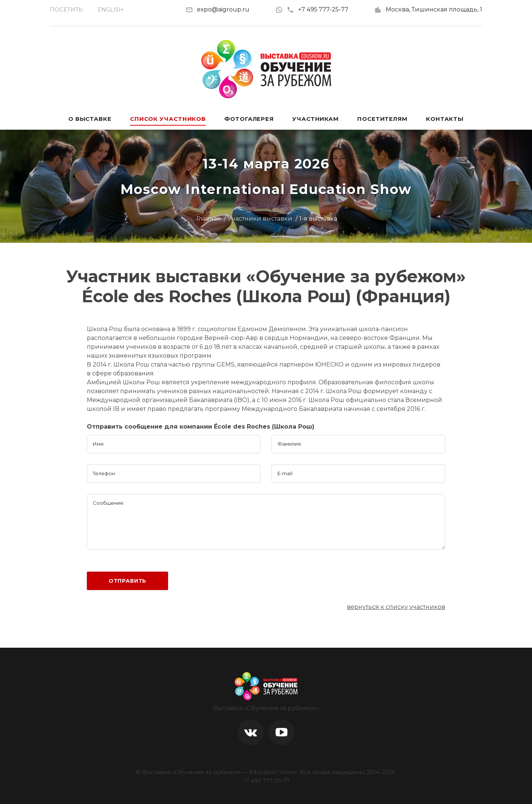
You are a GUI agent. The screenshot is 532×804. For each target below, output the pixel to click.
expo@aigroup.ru (223, 9)
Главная (209, 219)
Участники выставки (260, 219)
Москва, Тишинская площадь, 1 (434, 9)
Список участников (168, 119)
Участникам (316, 119)
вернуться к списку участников (396, 607)
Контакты (445, 119)
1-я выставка (318, 219)
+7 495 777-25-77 (318, 9)
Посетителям (382, 119)
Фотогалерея (249, 119)
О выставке (90, 119)
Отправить (128, 581)
